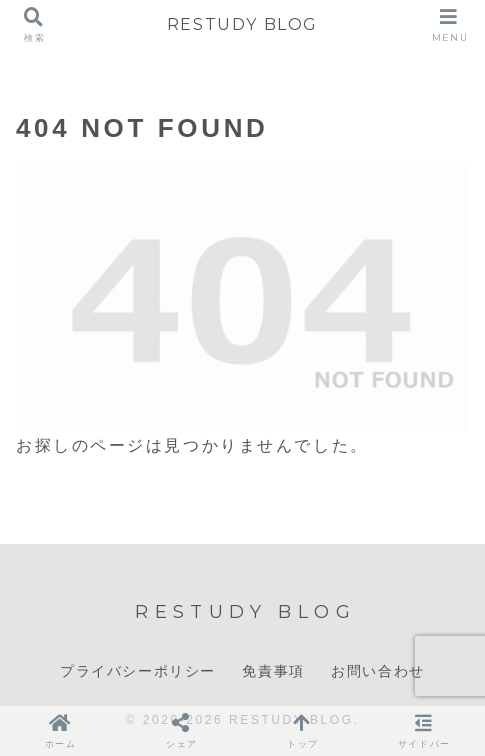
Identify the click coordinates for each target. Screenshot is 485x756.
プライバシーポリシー (138, 671)
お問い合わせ (378, 671)
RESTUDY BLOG (242, 24)
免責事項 (273, 671)
